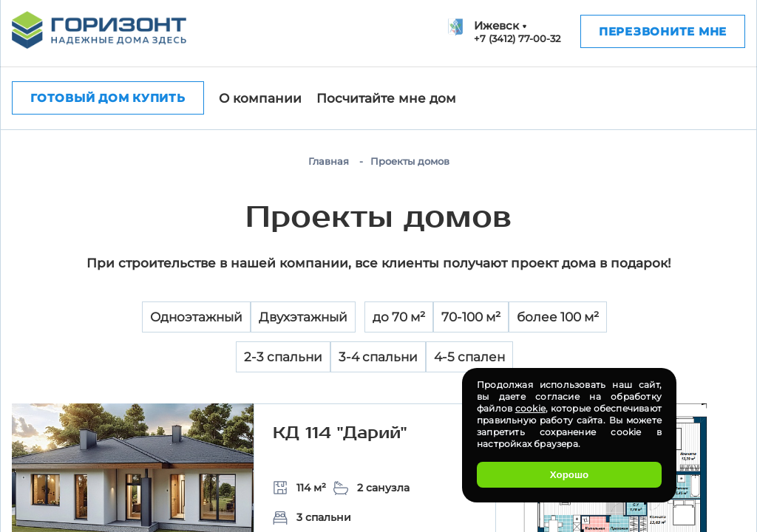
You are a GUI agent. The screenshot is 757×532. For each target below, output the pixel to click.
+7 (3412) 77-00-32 (517, 38)
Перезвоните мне (663, 31)
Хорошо (569, 475)
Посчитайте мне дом (386, 98)
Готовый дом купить (108, 98)
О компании (260, 98)
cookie (530, 408)
